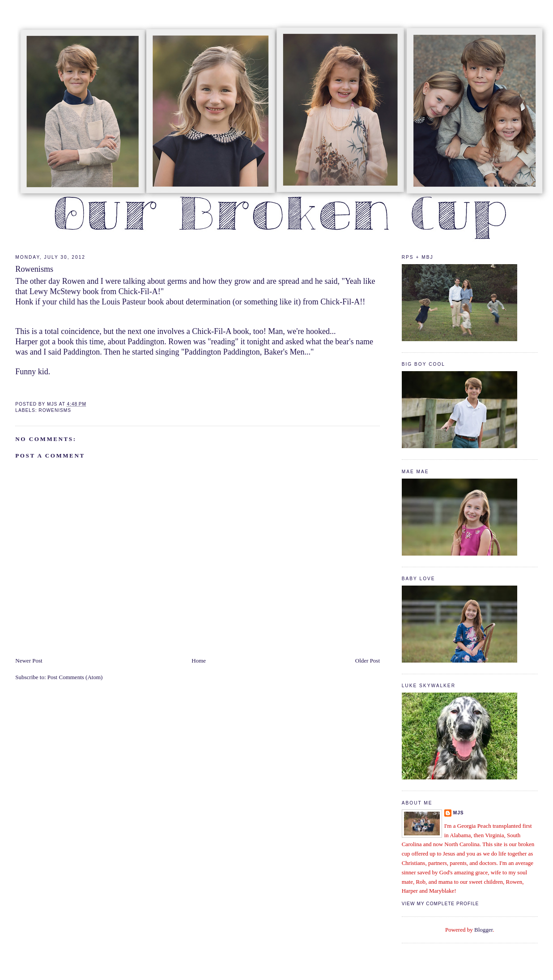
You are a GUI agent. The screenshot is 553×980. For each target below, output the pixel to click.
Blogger (483, 930)
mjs (459, 813)
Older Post (368, 661)
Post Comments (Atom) (75, 677)
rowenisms (55, 410)
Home (199, 661)
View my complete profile (440, 904)
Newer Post (29, 661)
